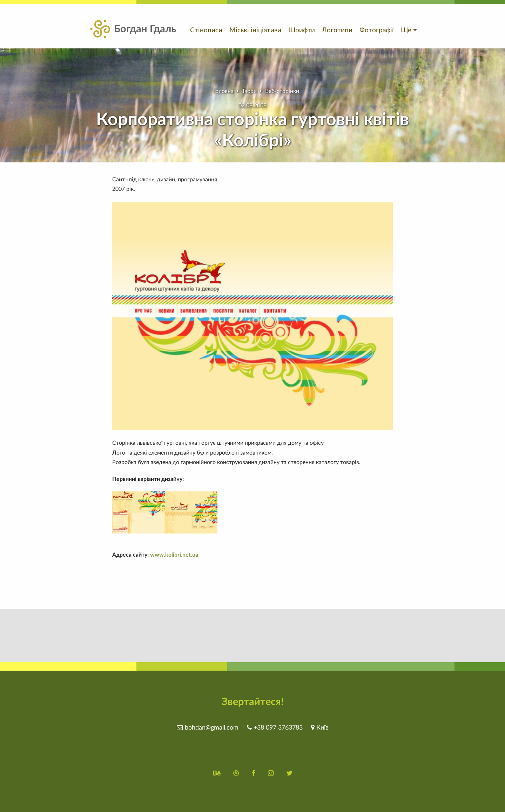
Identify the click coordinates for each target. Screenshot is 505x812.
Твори (249, 91)
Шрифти (302, 30)
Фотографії (377, 30)
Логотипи (337, 30)
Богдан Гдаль (132, 29)
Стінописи (206, 30)
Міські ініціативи (255, 30)
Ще (409, 30)
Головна (223, 91)
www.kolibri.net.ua (174, 555)
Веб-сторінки (282, 91)
